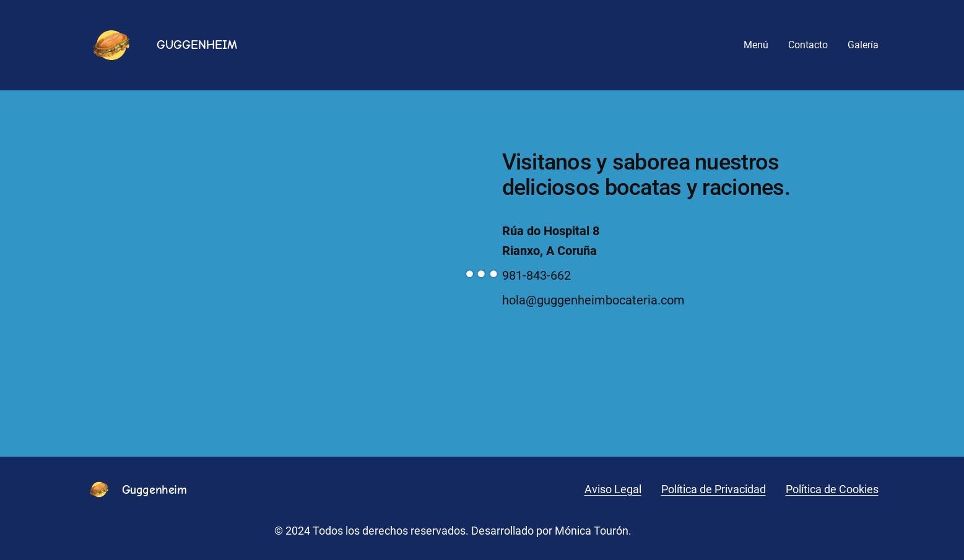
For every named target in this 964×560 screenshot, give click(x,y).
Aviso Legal (613, 489)
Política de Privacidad (714, 489)
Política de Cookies (832, 489)
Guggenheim (154, 490)
